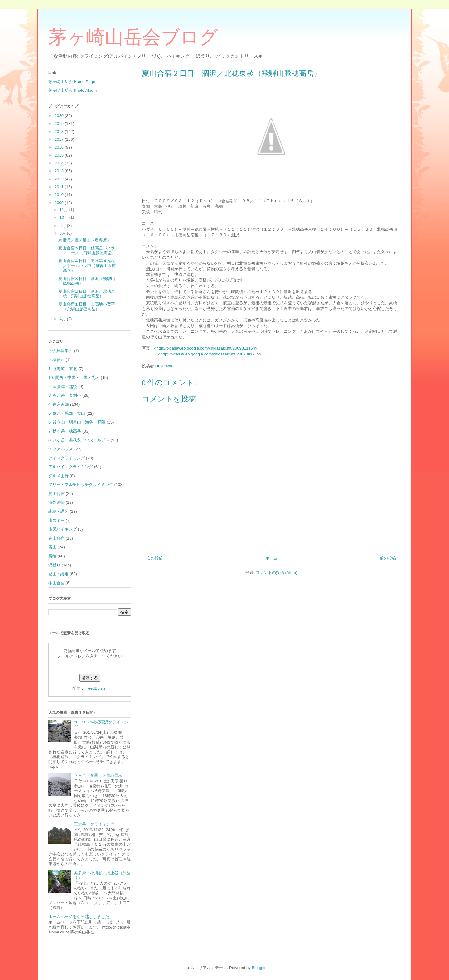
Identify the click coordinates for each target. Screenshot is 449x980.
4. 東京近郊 (59, 404)
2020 (60, 116)
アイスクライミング (67, 458)
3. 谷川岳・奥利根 (65, 395)
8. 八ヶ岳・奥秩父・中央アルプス (79, 440)
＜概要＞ (56, 360)
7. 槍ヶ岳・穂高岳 (65, 431)
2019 (60, 123)
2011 (60, 187)
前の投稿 (388, 558)
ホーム (271, 558)
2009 (60, 203)
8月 (63, 233)
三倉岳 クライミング (94, 824)
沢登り (54, 565)
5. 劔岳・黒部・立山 (67, 413)
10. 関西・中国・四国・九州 (74, 377)
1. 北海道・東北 (63, 369)
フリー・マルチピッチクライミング (81, 485)
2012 (60, 179)
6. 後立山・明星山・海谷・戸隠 (77, 422)
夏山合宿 (56, 494)
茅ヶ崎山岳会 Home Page (72, 82)
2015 (60, 155)
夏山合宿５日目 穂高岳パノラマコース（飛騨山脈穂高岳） (87, 250)
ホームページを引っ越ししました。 (81, 916)
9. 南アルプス (61, 449)
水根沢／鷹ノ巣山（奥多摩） (85, 240)
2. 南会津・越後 (63, 387)
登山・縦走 (58, 574)
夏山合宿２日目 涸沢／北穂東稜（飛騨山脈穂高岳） (87, 294)
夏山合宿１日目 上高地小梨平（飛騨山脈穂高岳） (87, 307)
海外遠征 (56, 502)
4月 (63, 319)
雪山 (52, 547)
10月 (64, 217)
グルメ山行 (58, 476)
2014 (60, 163)
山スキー (56, 520)
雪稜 (52, 556)
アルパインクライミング (71, 467)
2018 (60, 132)
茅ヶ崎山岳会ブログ (133, 37)
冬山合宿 (56, 583)
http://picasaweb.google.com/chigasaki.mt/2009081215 (210, 354)
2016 (60, 147)
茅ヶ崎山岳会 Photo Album (72, 90)
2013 (60, 171)
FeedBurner (96, 688)
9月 (63, 225)
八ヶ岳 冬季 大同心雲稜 (100, 775)
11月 (64, 210)
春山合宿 (56, 538)
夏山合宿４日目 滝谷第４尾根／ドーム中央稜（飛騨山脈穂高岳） (87, 266)
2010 (60, 195)
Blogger (258, 968)
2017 (60, 139)
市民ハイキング (63, 529)
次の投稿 (155, 558)
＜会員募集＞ (60, 351)
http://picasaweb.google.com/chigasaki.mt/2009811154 (206, 348)
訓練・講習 (58, 511)
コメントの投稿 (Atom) (277, 573)
